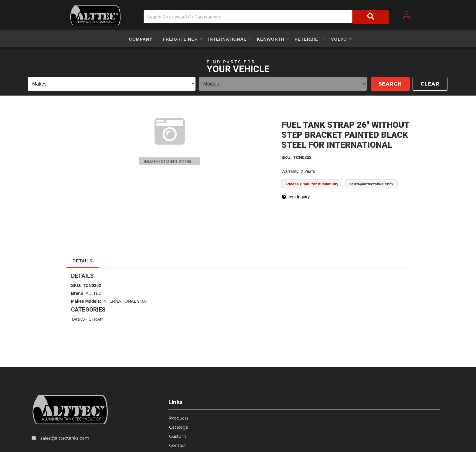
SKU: (287, 157)
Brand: (78, 293)
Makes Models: (86, 301)
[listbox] (112, 84)
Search (390, 84)
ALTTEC (94, 293)
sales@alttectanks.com (65, 438)
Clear (430, 84)
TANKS (78, 319)
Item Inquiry (299, 197)
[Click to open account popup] (406, 15)
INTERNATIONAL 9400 (124, 301)
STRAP (96, 319)
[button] (266, 17)
